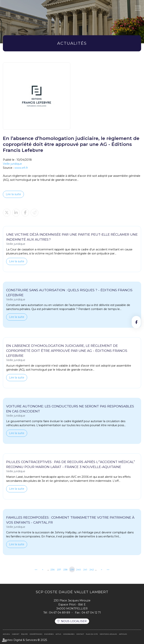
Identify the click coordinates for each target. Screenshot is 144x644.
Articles (123, 634)
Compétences (36, 634)
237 (59, 570)
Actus (58, 634)
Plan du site (92, 634)
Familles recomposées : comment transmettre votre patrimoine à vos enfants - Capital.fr (70, 520)
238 (65, 570)
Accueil (6, 634)
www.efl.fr (21, 168)
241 (85, 570)
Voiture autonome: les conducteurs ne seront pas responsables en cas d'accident (70, 409)
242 (92, 570)
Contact (80, 634)
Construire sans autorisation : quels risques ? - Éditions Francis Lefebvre (69, 292)
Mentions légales (108, 634)
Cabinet (16, 634)
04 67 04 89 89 (60, 613)
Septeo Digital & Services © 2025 (25, 640)
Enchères (49, 634)
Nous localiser (74, 621)
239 (72, 570)
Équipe (24, 634)
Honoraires (69, 634)
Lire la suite (13, 194)
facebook (136, 322)
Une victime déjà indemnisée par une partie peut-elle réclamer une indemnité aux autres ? (72, 237)
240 (79, 570)
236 (52, 570)
